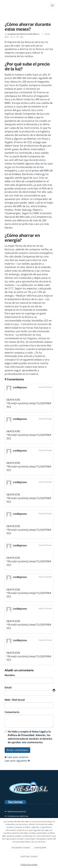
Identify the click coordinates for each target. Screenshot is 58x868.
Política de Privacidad (21, 735)
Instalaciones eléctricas (18, 816)
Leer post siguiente (17, 761)
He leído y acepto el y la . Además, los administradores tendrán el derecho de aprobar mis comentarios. (30, 737)
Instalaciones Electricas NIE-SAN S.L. (24, 34)
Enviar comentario (17, 750)
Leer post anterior (17, 757)
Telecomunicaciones (17, 811)
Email (8, 687)
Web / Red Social (15, 700)
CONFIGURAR (40, 848)
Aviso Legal (39, 732)
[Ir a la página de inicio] (2, 5)
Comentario (12, 712)
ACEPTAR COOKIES (29, 856)
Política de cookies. (29, 864)
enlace (38, 360)
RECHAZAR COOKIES (21, 848)
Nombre (10, 675)
